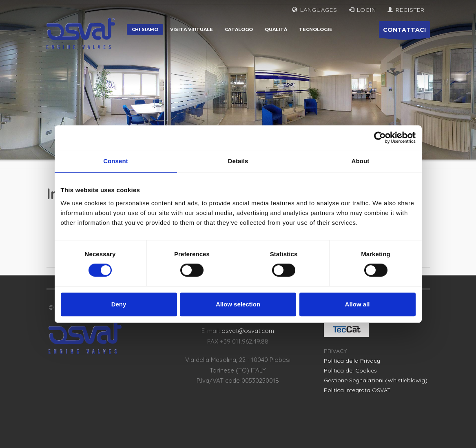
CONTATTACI (404, 32)
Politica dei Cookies (350, 370)
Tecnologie (316, 29)
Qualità (276, 29)
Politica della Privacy (352, 361)
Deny (119, 304)
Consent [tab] (116, 161)
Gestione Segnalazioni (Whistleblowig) (376, 380)
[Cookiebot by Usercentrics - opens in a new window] (380, 138)
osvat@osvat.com (248, 331)
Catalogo (239, 29)
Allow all (358, 304)
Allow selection (238, 304)
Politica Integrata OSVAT (357, 390)
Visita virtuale (192, 29)
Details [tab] (238, 161)
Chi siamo (145, 29)
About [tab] (361, 161)
